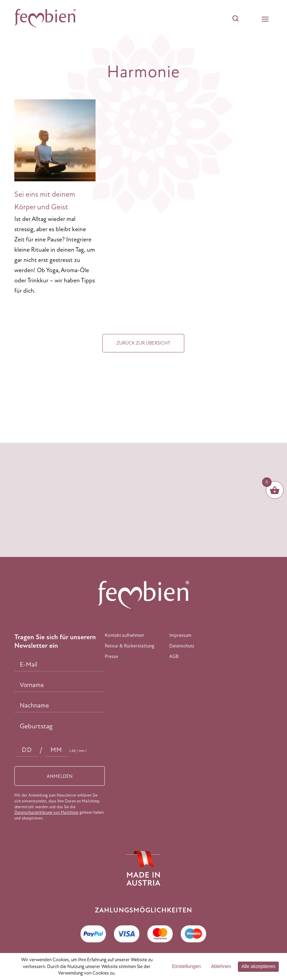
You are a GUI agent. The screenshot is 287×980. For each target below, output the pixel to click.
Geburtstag (36, 726)
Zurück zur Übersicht (143, 343)
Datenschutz (182, 646)
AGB (174, 656)
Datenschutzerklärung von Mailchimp (46, 812)
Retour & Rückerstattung (130, 646)
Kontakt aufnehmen (124, 635)
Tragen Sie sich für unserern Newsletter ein (55, 641)
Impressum (180, 635)
